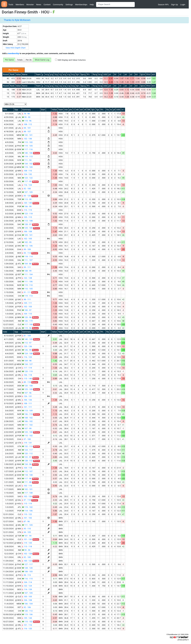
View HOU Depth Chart (16, 48)
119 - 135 (27, 543)
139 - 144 (27, 618)
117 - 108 (27, 493)
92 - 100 (26, 189)
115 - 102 (27, 622)
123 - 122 (27, 178)
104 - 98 (27, 361)
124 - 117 (27, 450)
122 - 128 (27, 278)
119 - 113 (27, 157)
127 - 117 (27, 564)
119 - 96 (27, 328)
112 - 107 (27, 471)
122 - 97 (27, 457)
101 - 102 (27, 518)
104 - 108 (27, 600)
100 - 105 (27, 597)
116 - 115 (27, 579)
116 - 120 (27, 629)
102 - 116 (27, 486)
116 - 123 (27, 357)
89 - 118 (26, 382)
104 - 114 (27, 582)
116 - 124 (27, 185)
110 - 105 (27, 289)
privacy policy (182, 640)
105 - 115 (27, 217)
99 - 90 (26, 550)
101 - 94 (27, 536)
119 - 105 (27, 146)
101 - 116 (27, 625)
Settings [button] (69, 5)
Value (18, 74)
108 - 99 (27, 271)
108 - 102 (27, 418)
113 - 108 (27, 221)
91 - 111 (26, 292)
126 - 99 (27, 350)
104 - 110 (27, 314)
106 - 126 (27, 400)
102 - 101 (27, 489)
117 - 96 (27, 479)
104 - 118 (27, 468)
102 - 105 (27, 239)
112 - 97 (27, 343)
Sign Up (175, 5)
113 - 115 (27, 210)
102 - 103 (27, 307)
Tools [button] (11, 5)
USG (105, 74)
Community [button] (58, 5)
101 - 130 (27, 539)
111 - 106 (27, 282)
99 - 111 (26, 267)
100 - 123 (27, 561)
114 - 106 (27, 511)
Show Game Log (42, 60)
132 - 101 (27, 135)
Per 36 (29, 60)
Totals (20, 60)
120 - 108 (27, 386)
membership (14, 53)
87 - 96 (26, 521)
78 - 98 (26, 114)
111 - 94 (27, 160)
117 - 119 (27, 368)
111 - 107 (27, 260)
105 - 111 (27, 303)
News (39, 5)
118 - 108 (27, 475)
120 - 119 (27, 371)
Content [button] (47, 5)
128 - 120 (27, 568)
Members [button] (20, 5)
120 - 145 (27, 203)
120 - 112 (27, 453)
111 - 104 (27, 274)
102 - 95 (27, 242)
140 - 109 (27, 339)
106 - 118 (27, 375)
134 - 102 (27, 164)
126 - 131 (27, 396)
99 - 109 (26, 249)
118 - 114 (27, 257)
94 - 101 (26, 128)
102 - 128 (27, 554)
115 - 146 (27, 379)
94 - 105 (26, 532)
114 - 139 (27, 589)
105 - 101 (27, 235)
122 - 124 (27, 586)
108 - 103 (27, 572)
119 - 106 (27, 614)
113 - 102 (27, 142)
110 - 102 (27, 436)
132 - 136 (27, 139)
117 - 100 (27, 324)
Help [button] (92, 5)
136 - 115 (27, 414)
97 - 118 (26, 500)
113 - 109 (27, 411)
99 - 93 (26, 117)
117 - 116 (27, 149)
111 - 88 (27, 482)
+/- (123, 110)
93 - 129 (26, 196)
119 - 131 (27, 443)
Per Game (9, 60)
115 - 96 (27, 121)
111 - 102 (27, 425)
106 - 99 (27, 206)
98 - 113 (26, 575)
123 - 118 (27, 214)
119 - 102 (27, 507)
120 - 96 (27, 317)
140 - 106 (27, 153)
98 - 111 (26, 299)
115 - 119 (27, 504)
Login (183, 5)
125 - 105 (27, 228)
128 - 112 (27, 461)
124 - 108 (27, 354)
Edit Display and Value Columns (72, 60)
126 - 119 (27, 321)
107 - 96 (27, 393)
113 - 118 (27, 546)
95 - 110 (26, 529)
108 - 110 (27, 171)
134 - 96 (27, 464)
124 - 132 (27, 174)
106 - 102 (27, 421)
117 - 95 (27, 181)
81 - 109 (26, 336)
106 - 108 (27, 231)
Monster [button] (30, 5)
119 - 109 (27, 167)
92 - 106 (26, 607)
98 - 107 (26, 131)
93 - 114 (26, 253)
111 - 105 (27, 525)
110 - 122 (27, 514)
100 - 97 (27, 310)
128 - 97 (27, 224)
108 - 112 (27, 124)
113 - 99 (27, 199)
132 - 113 (27, 446)
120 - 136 (27, 346)
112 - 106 (27, 246)
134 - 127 (27, 364)
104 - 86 (27, 264)
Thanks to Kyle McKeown (17, 20)
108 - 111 (27, 403)
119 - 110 (27, 285)
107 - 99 (27, 428)
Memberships (81, 5)
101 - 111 (27, 407)
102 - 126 (27, 496)
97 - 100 (26, 439)
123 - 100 (27, 432)
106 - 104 (27, 604)
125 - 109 (27, 389)
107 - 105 (27, 192)
